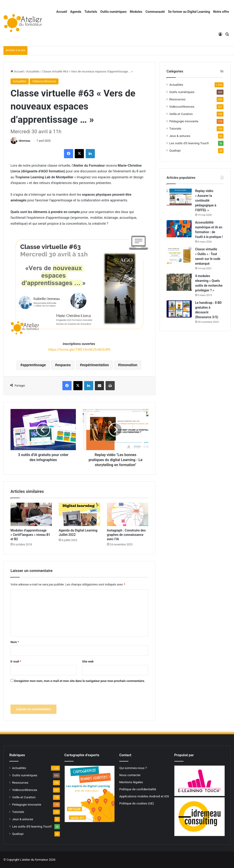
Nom (15, 642)
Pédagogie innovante (184, 121)
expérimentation (96, 365)
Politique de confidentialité (138, 789)
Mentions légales (131, 782)
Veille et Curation (181, 114)
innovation (129, 365)
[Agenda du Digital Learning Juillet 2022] (79, 514)
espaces (64, 365)
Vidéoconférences (44, 81)
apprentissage (34, 365)
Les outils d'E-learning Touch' (189, 143)
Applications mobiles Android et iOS (144, 796)
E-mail (16, 661)
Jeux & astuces (180, 136)
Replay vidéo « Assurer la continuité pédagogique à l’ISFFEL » (206, 200)
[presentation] (45, 696)
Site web (88, 661)
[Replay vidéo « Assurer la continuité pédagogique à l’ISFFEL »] (179, 197)
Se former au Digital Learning (189, 12)
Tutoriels (91, 12)
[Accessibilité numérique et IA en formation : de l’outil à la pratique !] (179, 229)
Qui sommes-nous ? (133, 768)
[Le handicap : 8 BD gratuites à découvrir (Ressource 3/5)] (179, 309)
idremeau (25, 141)
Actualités (33, 71)
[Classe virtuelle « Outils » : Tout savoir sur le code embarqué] (179, 255)
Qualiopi (175, 150)
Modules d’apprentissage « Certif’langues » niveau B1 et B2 (30, 535)
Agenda (76, 12)
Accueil (62, 12)
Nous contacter (130, 775)
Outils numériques (113, 12)
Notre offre (221, 12)
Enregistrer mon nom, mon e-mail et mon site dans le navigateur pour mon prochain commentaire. (80, 681)
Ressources (177, 99)
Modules (136, 12)
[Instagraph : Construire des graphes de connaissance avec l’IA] (128, 514)
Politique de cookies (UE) (137, 803)
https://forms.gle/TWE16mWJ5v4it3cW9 (79, 350)
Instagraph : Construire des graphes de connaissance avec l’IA (126, 535)
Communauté (155, 12)
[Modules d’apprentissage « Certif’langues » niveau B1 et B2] (31, 514)
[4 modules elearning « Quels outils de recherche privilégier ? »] (179, 282)
